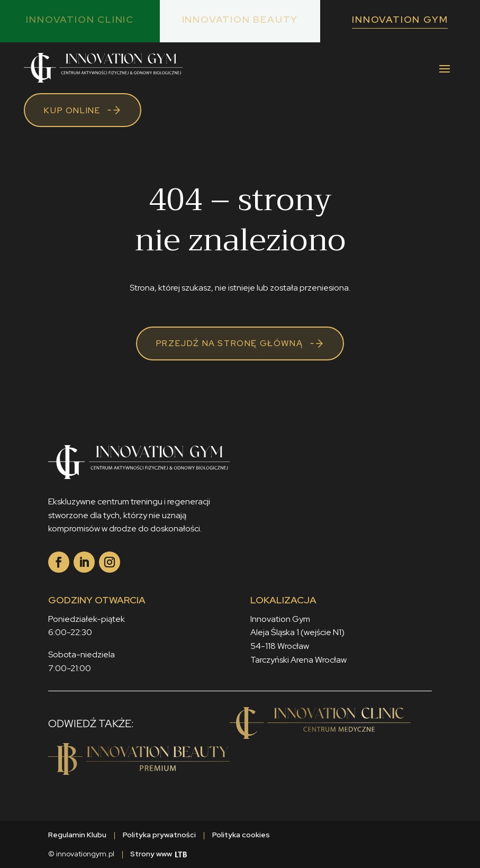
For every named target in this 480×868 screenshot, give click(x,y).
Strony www (159, 854)
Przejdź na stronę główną (229, 343)
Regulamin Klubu (77, 835)
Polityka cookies (241, 835)
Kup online (72, 110)
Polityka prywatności (159, 835)
